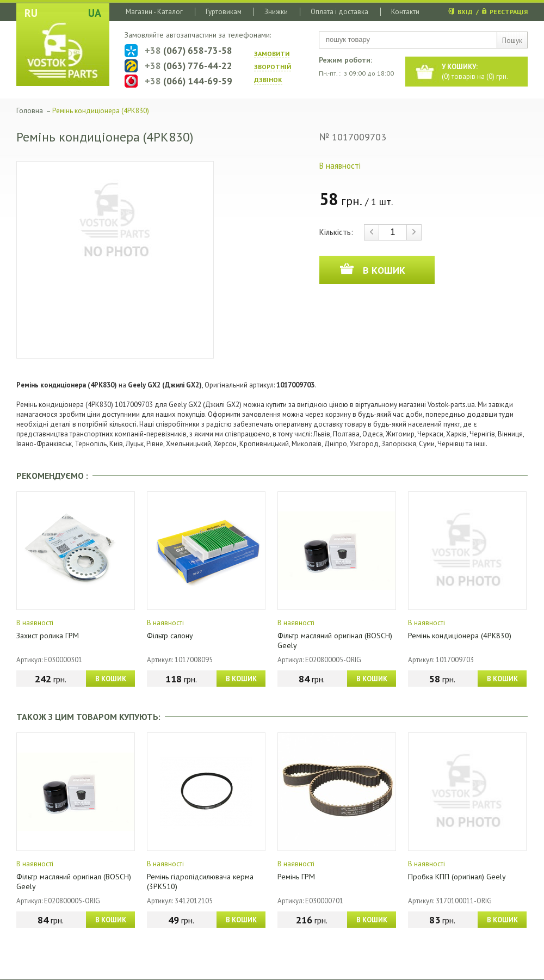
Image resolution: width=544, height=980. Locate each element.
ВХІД (465, 12)
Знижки (276, 12)
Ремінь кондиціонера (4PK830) (460, 636)
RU (31, 13)
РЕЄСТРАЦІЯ (509, 12)
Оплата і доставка (339, 12)
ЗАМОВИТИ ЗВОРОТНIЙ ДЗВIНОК (273, 67)
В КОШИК (111, 679)
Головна (30, 111)
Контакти (405, 12)
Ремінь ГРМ (296, 877)
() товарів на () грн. (475, 72)
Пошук (512, 41)
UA (95, 13)
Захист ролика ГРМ (48, 636)
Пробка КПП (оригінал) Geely (457, 877)
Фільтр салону (170, 636)
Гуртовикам (224, 12)
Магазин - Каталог (154, 12)
